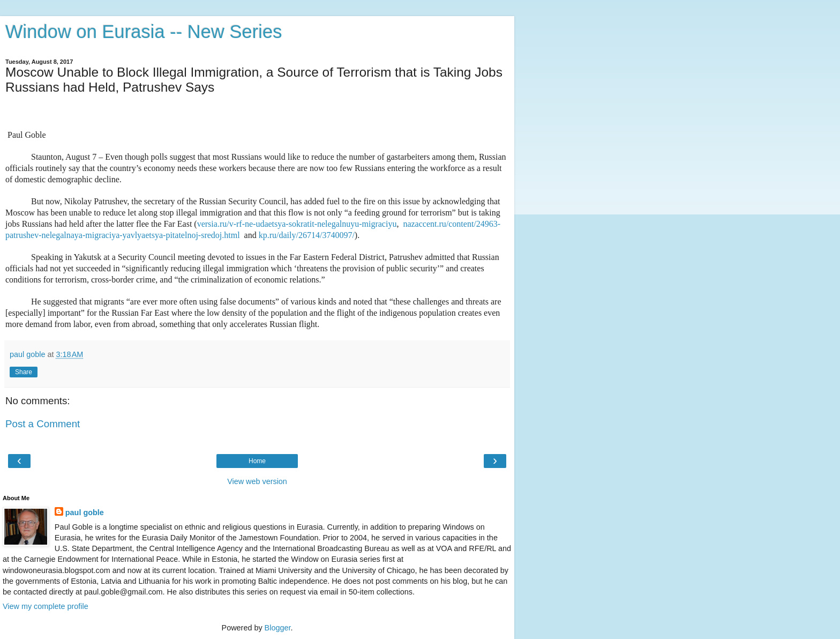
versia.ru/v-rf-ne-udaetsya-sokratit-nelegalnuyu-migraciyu (297, 224)
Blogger (278, 628)
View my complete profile (46, 606)
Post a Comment (43, 424)
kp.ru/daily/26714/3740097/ (307, 235)
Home (257, 461)
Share (24, 372)
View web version (257, 481)
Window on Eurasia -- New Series (144, 32)
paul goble (85, 512)
